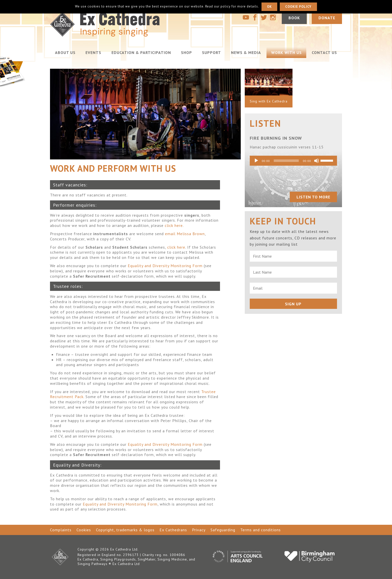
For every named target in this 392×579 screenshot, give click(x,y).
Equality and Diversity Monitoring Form (165, 266)
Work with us (286, 52)
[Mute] (316, 161)
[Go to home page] (119, 35)
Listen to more (313, 197)
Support (211, 52)
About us (65, 52)
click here (176, 247)
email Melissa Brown (185, 234)
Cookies (84, 530)
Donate (327, 18)
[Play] (256, 161)
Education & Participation (141, 52)
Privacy (199, 530)
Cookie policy (298, 7)
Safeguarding (223, 530)
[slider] (286, 161)
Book (294, 18)
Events (93, 52)
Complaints (61, 530)
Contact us (324, 52)
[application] (293, 161)
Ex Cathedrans (173, 530)
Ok (269, 7)
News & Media (246, 52)
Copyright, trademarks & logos (125, 530)
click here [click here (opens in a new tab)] (174, 225)
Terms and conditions (260, 530)
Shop (186, 52)
